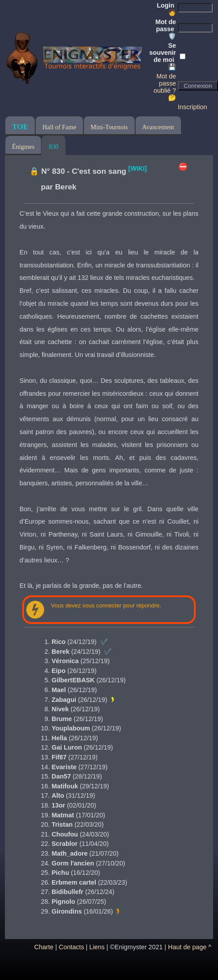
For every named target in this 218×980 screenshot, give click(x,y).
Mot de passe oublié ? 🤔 (165, 87)
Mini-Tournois (109, 127)
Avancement (158, 127)
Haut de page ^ (190, 947)
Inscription (193, 107)
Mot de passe (165, 29)
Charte (44, 947)
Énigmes (23, 147)
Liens (97, 947)
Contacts (72, 947)
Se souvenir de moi (163, 56)
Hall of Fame (59, 127)
